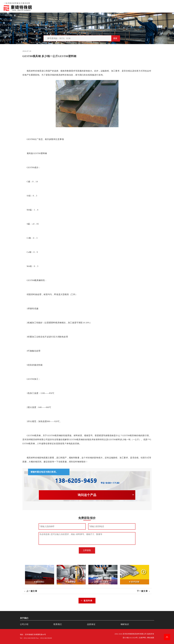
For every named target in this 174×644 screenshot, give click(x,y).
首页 (105, 6)
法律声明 (142, 638)
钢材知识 (166, 6)
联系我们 (139, 6)
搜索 (115, 38)
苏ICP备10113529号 (130, 638)
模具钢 (37, 280)
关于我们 (115, 6)
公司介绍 (24, 624)
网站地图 (151, 638)
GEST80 (30, 139)
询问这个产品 (87, 495)
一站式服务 (152, 6)
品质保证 (127, 6)
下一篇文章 (142, 591)
